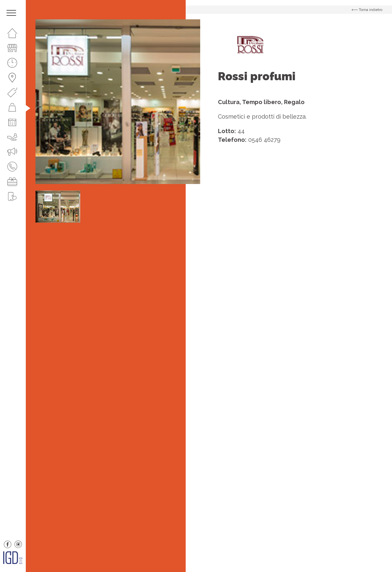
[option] (118, 102)
